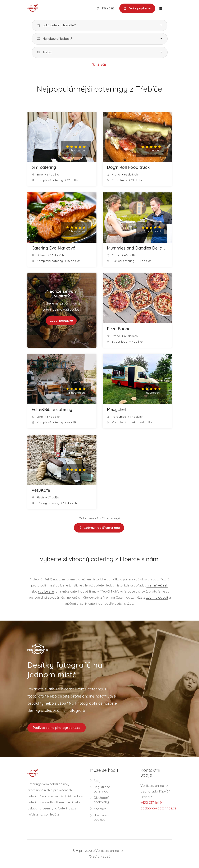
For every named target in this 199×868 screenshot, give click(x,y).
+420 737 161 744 (152, 803)
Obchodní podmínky (101, 800)
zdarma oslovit (157, 598)
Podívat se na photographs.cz (57, 728)
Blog (97, 781)
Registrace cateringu (102, 789)
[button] (99, 25)
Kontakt (100, 809)
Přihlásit (105, 8)
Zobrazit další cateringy (99, 528)
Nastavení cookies (101, 818)
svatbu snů (46, 592)
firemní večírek (157, 586)
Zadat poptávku (61, 321)
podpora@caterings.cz (158, 808)
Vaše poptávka (137, 8)
